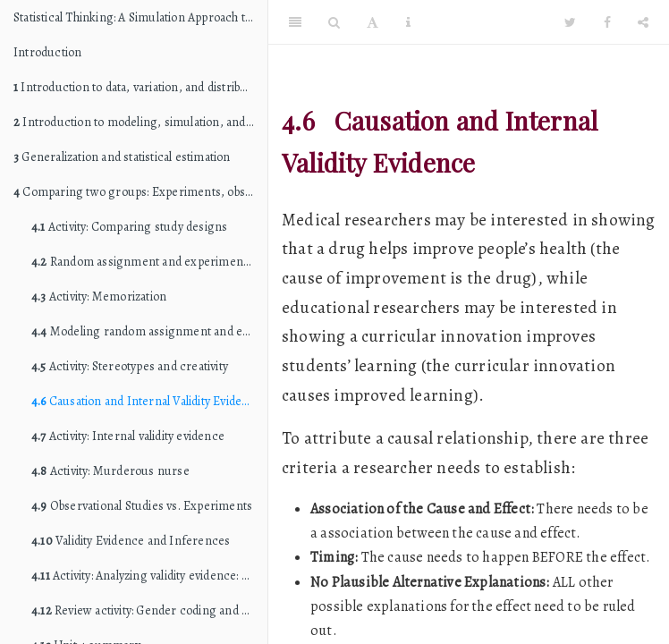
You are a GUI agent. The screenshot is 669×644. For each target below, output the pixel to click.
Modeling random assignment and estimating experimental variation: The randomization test (149, 331)
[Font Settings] (373, 22)
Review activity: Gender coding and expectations (149, 610)
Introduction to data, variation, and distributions (140, 87)
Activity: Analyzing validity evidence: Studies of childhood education (149, 576)
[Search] (334, 22)
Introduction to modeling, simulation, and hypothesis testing (140, 122)
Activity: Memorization (99, 297)
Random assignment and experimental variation (149, 262)
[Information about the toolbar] (408, 22)
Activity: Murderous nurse (110, 471)
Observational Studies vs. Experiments (142, 506)
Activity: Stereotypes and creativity (130, 366)
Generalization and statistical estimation (122, 157)
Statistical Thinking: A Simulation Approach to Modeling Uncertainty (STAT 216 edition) (140, 17)
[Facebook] (607, 22)
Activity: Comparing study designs (129, 227)
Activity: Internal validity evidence (128, 436)
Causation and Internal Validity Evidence (147, 401)
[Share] (643, 22)
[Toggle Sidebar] (295, 22)
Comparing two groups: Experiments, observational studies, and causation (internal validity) (140, 192)
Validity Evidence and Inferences (131, 541)
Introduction (47, 52)
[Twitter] (570, 22)
